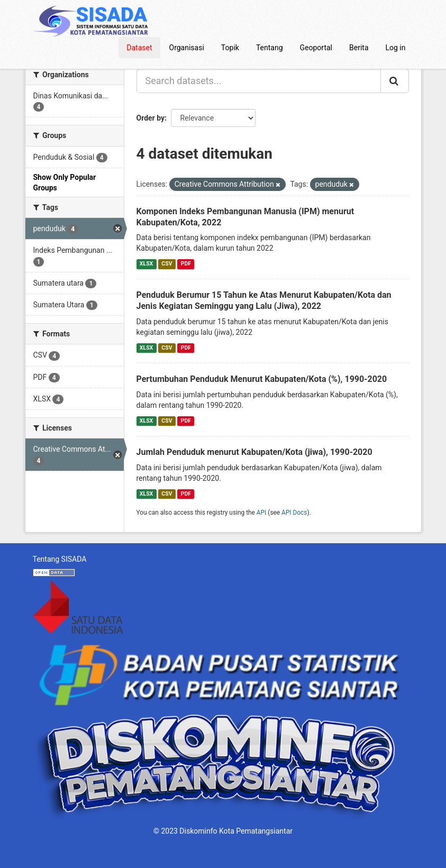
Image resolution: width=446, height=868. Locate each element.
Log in (396, 48)
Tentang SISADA (60, 559)
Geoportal (316, 48)
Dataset (139, 48)
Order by (151, 118)
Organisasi (187, 48)
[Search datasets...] (259, 81)
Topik (230, 48)
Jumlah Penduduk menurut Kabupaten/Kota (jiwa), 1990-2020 (254, 452)
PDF (186, 264)
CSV (167, 264)
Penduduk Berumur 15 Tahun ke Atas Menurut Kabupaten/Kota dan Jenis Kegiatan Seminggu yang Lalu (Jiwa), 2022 (264, 300)
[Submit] (395, 81)
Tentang (270, 48)
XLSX (146, 264)
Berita (359, 48)
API (262, 513)
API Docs (294, 513)
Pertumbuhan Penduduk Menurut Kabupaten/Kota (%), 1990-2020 (262, 379)
